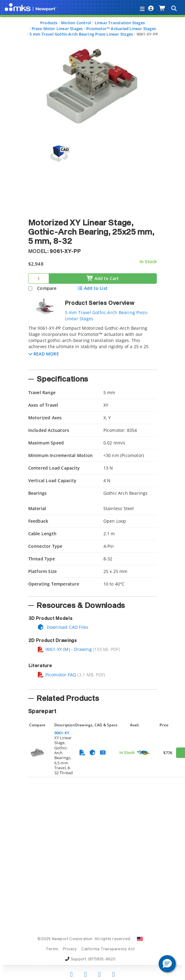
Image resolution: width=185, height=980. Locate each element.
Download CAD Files (63, 627)
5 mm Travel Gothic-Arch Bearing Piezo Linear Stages (81, 34)
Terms (52, 949)
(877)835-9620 (102, 959)
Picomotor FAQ (57, 675)
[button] (44, 354)
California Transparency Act (108, 949)
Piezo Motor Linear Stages (57, 29)
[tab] (93, 346)
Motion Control (76, 23)
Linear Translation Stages (120, 23)
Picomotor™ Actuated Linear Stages (121, 29)
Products (49, 23)
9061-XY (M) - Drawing (64, 649)
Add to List (92, 288)
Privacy (70, 949)
